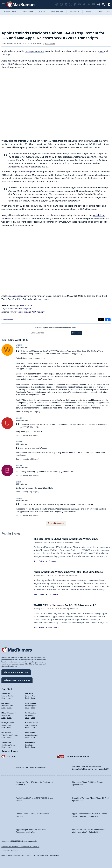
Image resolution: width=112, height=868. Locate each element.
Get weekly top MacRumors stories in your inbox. (56, 328)
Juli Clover (50, 43)
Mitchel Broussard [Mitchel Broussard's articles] (8, 713)
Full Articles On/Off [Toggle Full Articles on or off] (23, 855)
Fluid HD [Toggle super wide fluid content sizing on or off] (40, 855)
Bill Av (19, 465)
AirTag (88, 12)
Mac (101, 51)
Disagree (36, 412)
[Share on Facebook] (108, 320)
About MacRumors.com (16, 672)
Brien (18, 482)
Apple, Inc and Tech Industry (31, 312)
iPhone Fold (28, 12)
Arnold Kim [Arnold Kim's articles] (6, 693)
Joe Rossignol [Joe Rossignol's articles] (31, 703)
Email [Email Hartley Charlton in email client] (3, 727)
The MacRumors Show (77, 756)
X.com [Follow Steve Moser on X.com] (9, 747)
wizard (19, 345)
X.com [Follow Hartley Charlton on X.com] (9, 727)
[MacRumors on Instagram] (61, 4)
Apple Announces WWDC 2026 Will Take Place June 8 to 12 (68, 572)
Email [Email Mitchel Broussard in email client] (3, 718)
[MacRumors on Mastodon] (75, 4)
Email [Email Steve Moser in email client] (3, 747)
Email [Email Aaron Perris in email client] (27, 747)
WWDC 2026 (26, 305)
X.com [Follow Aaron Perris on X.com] (33, 747)
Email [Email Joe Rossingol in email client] (27, 708)
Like (30, 412)
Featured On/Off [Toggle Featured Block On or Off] (8, 855)
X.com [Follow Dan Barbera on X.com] (9, 737)
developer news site (35, 51)
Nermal (19, 498)
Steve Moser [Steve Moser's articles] (6, 742)
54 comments (55, 594)
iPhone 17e (75, 12)
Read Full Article (40, 561)
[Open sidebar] (109, 5)
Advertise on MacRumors (17, 680)
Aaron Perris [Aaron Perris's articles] (30, 742)
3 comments (54, 561)
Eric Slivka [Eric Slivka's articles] (29, 693)
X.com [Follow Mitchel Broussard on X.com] (9, 718)
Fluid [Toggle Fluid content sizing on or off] (33, 855)
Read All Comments (56, 523)
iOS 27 (42, 12)
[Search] (104, 5)
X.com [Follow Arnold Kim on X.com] (9, 698)
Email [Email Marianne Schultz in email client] (27, 727)
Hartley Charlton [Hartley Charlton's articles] (8, 723)
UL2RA (19, 418)
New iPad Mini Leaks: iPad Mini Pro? (32, 768)
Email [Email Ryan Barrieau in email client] (27, 737)
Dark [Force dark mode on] (56, 855)
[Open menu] (3, 4)
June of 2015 (8, 64)
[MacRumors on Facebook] (66, 4)
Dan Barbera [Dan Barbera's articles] (6, 733)
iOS (3, 55)
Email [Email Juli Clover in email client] (3, 708)
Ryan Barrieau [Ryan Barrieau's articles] (31, 733)
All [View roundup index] (109, 12)
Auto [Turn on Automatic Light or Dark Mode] (47, 855)
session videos (16, 296)
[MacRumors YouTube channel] (79, 4)
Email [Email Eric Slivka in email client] (27, 698)
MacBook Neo (57, 12)
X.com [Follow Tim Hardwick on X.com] (33, 718)
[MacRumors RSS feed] (89, 4)
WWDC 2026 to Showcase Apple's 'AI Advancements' (65, 605)
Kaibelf (19, 442)
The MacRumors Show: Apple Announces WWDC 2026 (66, 539)
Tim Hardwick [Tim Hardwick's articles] (30, 713)
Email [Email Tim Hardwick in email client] (27, 718)
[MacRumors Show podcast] (57, 4)
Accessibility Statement (10, 851)
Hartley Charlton (74, 542)
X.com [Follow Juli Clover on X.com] (9, 708)
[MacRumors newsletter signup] (93, 4)
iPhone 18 (102, 12)
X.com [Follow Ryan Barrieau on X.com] (33, 737)
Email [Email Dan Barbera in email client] (3, 737)
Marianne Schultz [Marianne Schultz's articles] (32, 723)
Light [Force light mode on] (51, 855)
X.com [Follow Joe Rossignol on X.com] (33, 708)
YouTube (11, 756)
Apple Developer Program (19, 309)
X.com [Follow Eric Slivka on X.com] (33, 698)
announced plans (27, 172)
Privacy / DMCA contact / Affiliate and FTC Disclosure (20, 847)
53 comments (7, 320)
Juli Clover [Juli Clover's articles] (6, 703)
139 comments (55, 627)
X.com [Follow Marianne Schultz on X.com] (33, 727)
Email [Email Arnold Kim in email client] (3, 698)
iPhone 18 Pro (10, 12)
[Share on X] (101, 320)
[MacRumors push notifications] (84, 4)
